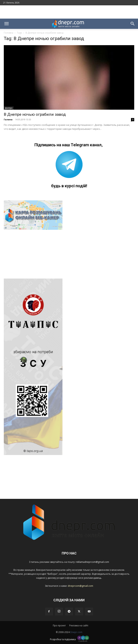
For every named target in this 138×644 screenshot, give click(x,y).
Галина (8, 119)
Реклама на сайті (79, 625)
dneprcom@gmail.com (80, 586)
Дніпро (9, 108)
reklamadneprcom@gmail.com (92, 562)
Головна (9, 33)
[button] (6, 24)
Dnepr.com (76, 632)
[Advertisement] (69, 12)
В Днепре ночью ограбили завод (35, 114)
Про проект (59, 625)
